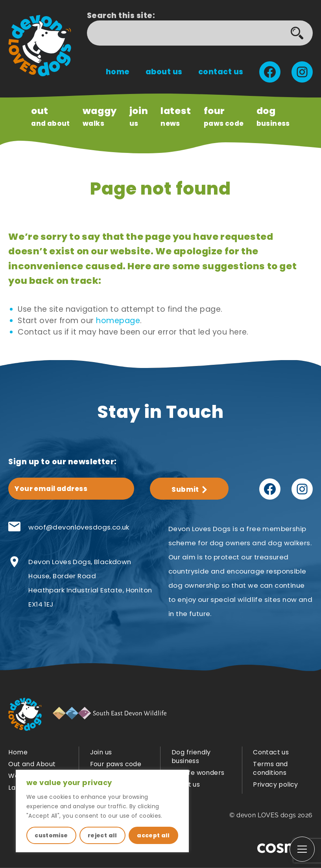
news (176, 116)
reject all (102, 835)
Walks (100, 116)
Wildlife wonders (198, 773)
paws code (224, 116)
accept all (153, 835)
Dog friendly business (191, 757)
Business (273, 116)
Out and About (32, 764)
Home (118, 72)
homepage (118, 321)
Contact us (221, 72)
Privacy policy (276, 784)
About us (164, 72)
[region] (102, 811)
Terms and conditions (270, 768)
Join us (101, 752)
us (139, 116)
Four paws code (116, 764)
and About (51, 116)
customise (51, 835)
